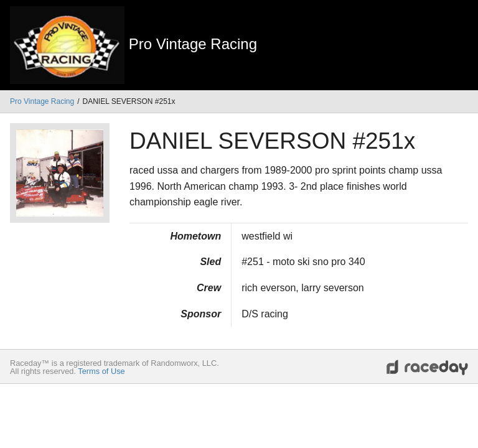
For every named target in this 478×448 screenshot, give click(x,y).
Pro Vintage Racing (42, 101)
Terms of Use (101, 371)
